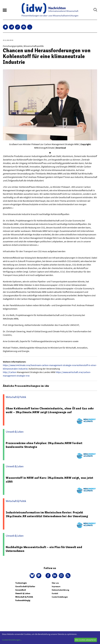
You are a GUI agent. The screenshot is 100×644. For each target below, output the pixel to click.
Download (61, 148)
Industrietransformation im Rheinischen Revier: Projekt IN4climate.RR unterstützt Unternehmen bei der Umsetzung (47, 514)
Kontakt (55, 593)
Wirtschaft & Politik (24, 597)
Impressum (56, 586)
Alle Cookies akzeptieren (86, 640)
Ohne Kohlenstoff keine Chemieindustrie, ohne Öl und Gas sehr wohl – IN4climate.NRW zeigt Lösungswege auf (50, 410)
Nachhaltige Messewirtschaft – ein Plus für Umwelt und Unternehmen (44, 549)
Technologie (21, 583)
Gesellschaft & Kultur (25, 586)
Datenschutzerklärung (60, 590)
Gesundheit (21, 590)
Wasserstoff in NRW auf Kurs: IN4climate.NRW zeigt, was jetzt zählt (49, 480)
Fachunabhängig (23, 600)
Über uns (55, 583)
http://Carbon (10, 372)
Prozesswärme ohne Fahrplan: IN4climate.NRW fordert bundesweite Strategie (44, 445)
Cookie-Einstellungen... (12, 640)
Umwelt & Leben (23, 593)
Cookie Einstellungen (60, 597)
